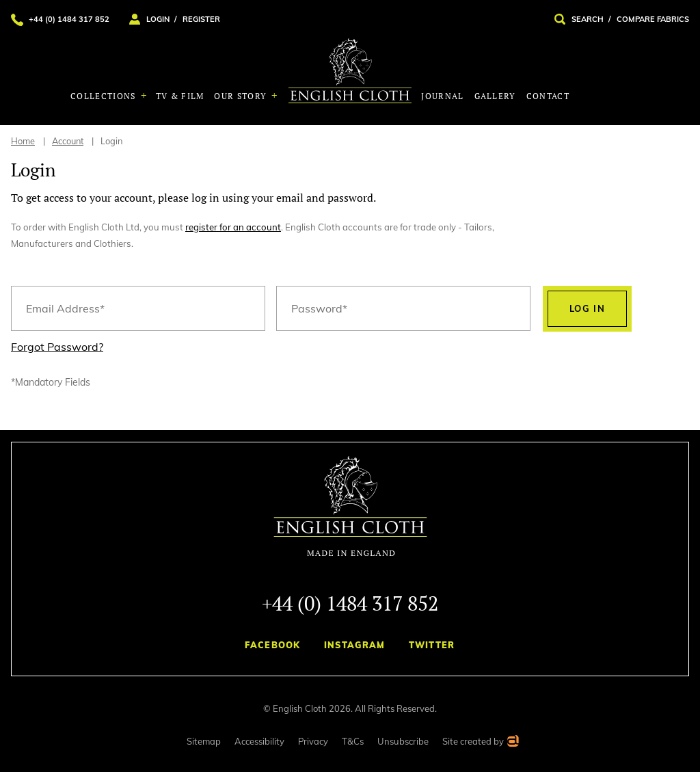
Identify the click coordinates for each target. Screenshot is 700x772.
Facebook (272, 645)
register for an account (233, 227)
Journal (442, 96)
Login (111, 141)
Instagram (355, 645)
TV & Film (180, 96)
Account (68, 141)
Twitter (432, 645)
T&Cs (353, 741)
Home (23, 141)
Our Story (242, 96)
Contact (548, 96)
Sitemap (204, 741)
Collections (105, 96)
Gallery (495, 96)
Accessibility (259, 741)
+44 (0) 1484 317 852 (350, 603)
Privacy (313, 741)
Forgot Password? (57, 347)
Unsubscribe (403, 741)
